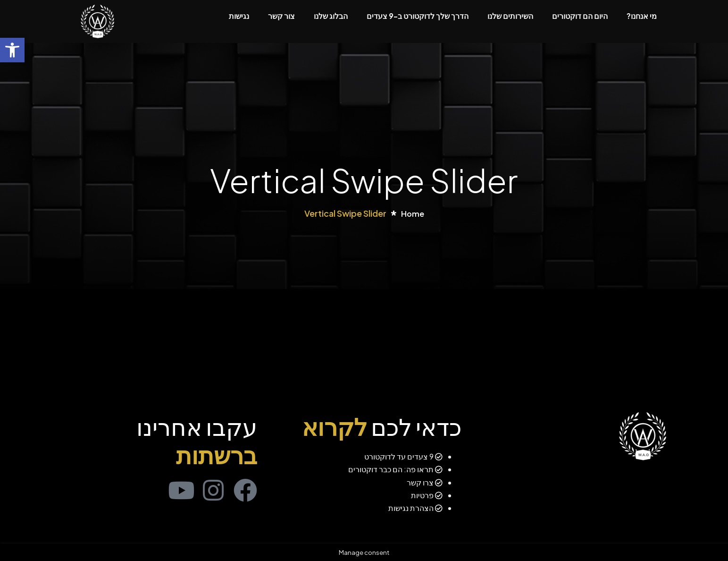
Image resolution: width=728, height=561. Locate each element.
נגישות (239, 16)
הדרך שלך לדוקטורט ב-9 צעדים (418, 16)
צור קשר (281, 16)
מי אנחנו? (642, 16)
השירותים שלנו (510, 16)
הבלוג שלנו (331, 16)
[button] (12, 50)
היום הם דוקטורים (580, 16)
